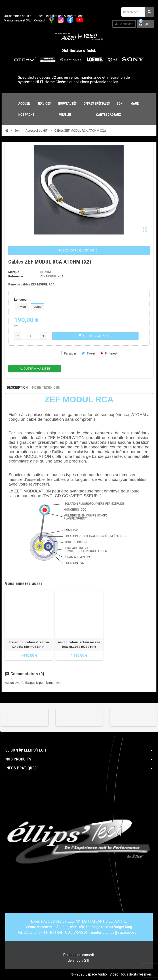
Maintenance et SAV (18, 20)
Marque (14, 272)
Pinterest (109, 353)
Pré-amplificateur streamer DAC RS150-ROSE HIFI (29, 644)
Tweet (88, 353)
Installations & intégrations (65, 16)
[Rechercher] (138, 12)
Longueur (21, 300)
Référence (16, 276)
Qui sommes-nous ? (17, 16)
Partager (68, 353)
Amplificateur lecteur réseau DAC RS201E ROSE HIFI (79, 644)
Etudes (39, 16)
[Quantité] (31, 336)
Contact (40, 20)
